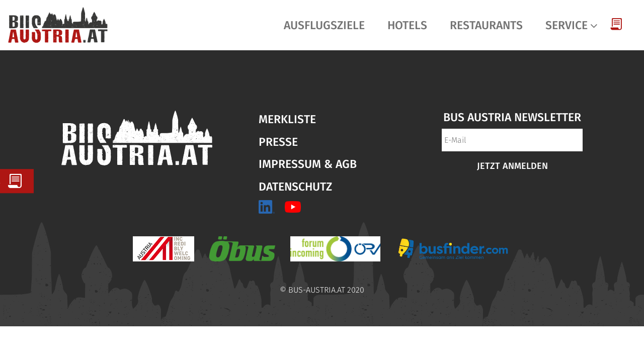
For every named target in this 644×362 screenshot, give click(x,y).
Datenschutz (295, 187)
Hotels (407, 25)
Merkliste (287, 119)
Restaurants (486, 25)
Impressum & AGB (308, 164)
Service (567, 25)
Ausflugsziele (324, 25)
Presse (278, 142)
